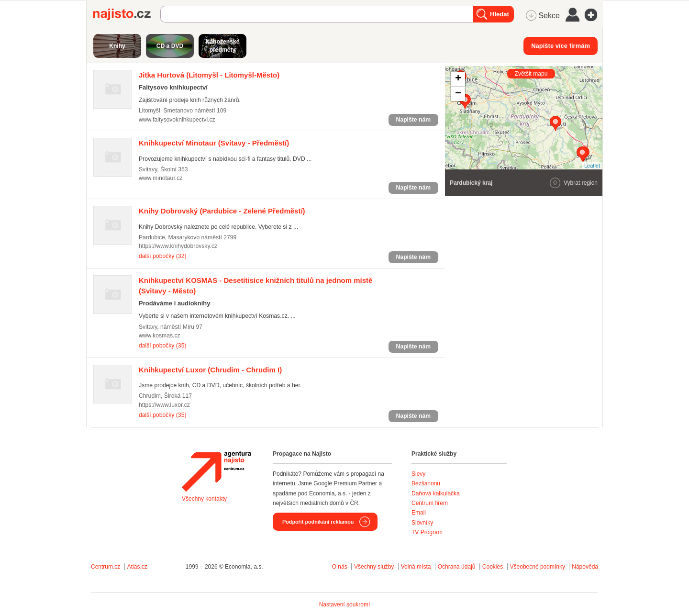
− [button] (458, 94)
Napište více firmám (561, 46)
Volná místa (416, 567)
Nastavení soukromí (345, 605)
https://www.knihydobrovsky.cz (178, 246)
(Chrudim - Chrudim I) (210, 370)
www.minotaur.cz (161, 178)
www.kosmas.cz (160, 336)
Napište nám (413, 120)
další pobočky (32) (162, 256)
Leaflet (592, 166)
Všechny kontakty (204, 499)
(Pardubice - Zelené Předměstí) (222, 211)
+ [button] (458, 79)
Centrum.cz (106, 567)
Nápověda (585, 567)
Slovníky (422, 523)
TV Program (427, 532)
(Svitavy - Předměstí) (214, 143)
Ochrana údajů (457, 567)
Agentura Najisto (216, 471)
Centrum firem (430, 503)
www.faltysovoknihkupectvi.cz (177, 120)
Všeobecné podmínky (538, 567)
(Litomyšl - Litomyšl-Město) (209, 75)
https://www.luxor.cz (164, 405)
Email (419, 513)
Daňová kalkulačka (436, 493)
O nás (340, 567)
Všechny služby (375, 567)
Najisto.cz (127, 14)
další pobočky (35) (162, 346)
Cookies (493, 567)
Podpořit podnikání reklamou (318, 522)
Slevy (418, 474)
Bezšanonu (426, 483)
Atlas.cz (137, 567)
